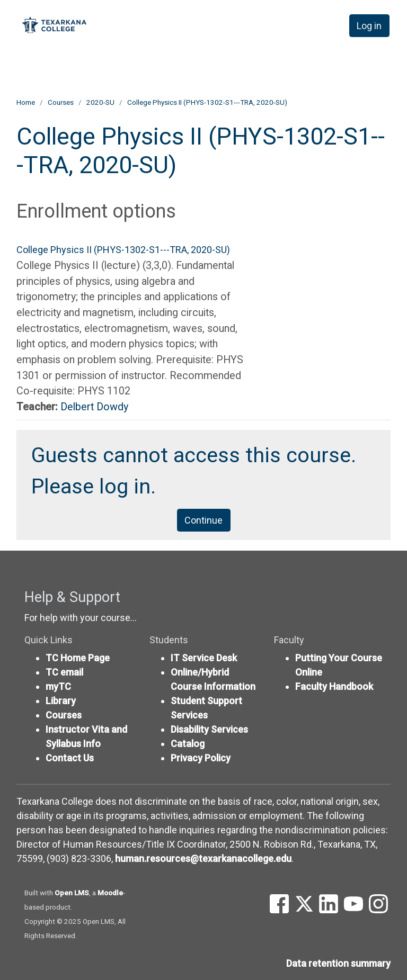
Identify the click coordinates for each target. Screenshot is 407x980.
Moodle (110, 893)
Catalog (188, 744)
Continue (203, 520)
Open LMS (72, 893)
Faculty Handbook (334, 686)
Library (61, 701)
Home (26, 102)
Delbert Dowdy (94, 407)
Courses (61, 102)
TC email (64, 672)
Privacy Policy (201, 758)
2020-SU (100, 102)
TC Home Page (78, 658)
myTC (58, 686)
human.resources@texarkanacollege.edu (203, 858)
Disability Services (209, 729)
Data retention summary (338, 963)
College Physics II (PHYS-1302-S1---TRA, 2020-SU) (207, 102)
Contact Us (70, 758)
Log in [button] (369, 26)
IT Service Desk (204, 658)
